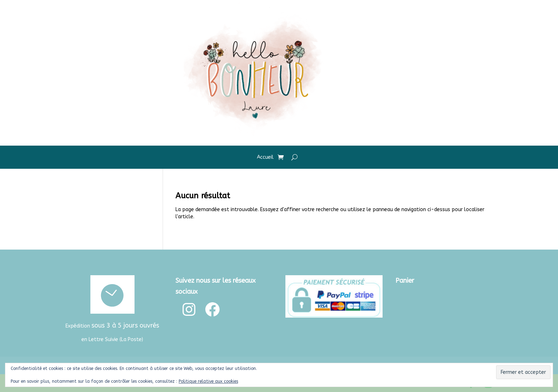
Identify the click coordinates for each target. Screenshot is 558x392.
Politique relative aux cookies (208, 381)
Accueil (265, 158)
